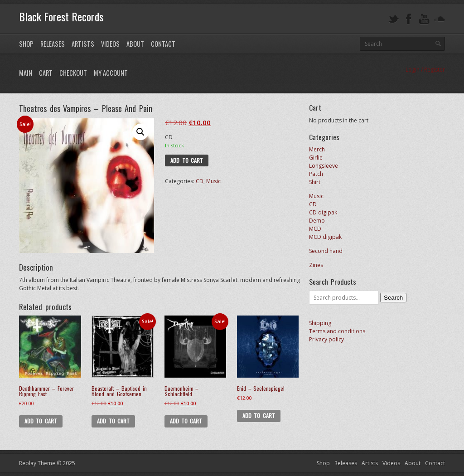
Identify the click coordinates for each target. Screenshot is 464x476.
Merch (317, 149)
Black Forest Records (61, 16)
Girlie (316, 158)
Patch (316, 174)
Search (393, 298)
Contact (163, 44)
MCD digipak (325, 237)
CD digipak (323, 212)
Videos (110, 44)
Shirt (315, 182)
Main (26, 73)
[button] (140, 132)
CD (200, 181)
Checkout (73, 73)
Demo (317, 221)
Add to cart (187, 160)
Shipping (320, 323)
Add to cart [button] (41, 421)
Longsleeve (324, 166)
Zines (316, 265)
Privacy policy (326, 339)
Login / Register (425, 70)
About (135, 44)
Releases (53, 44)
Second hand (326, 251)
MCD (315, 229)
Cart (46, 73)
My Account (111, 73)
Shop (26, 44)
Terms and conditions (337, 331)
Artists (83, 44)
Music (213, 181)
